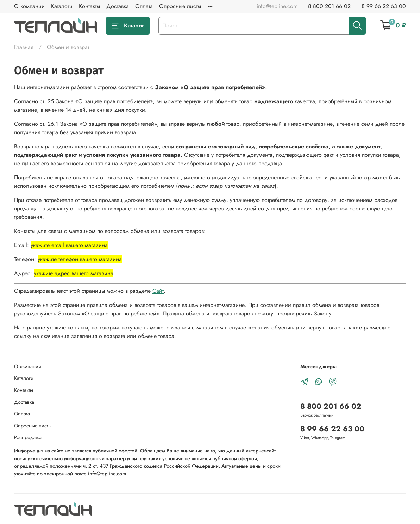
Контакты (89, 6)
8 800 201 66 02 (329, 6)
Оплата (144, 6)
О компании (29, 6)
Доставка (118, 6)
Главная (24, 47)
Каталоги (62, 6)
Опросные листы (180, 6)
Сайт (158, 291)
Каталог (128, 26)
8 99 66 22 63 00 (384, 6)
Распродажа (28, 437)
